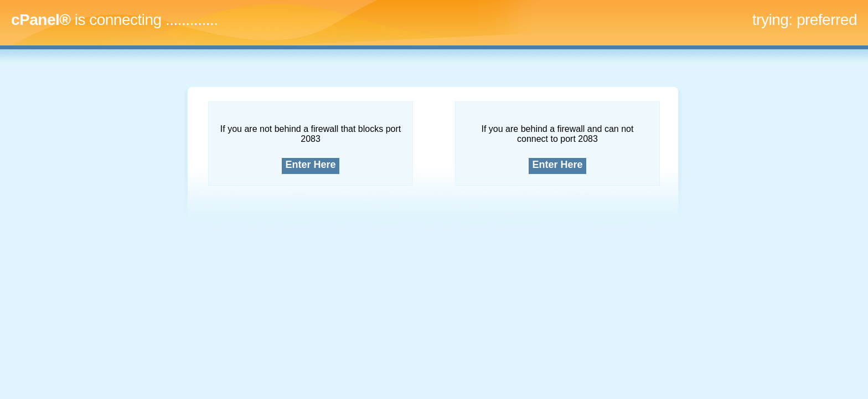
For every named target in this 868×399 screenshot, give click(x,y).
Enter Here (311, 165)
